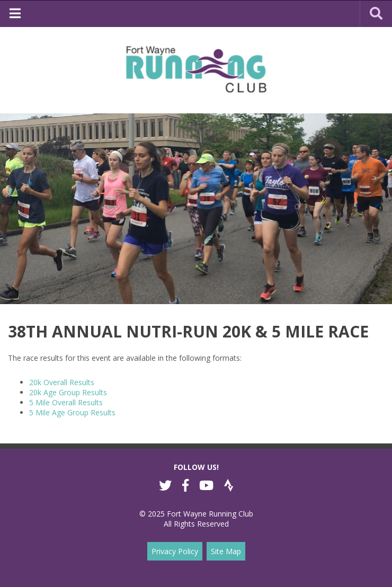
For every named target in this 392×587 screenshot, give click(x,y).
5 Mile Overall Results (66, 402)
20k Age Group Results (68, 392)
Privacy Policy (175, 551)
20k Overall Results (62, 382)
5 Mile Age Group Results (72, 412)
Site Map (226, 551)
